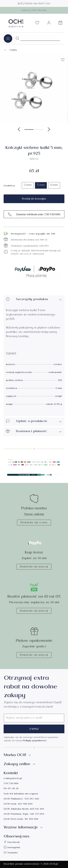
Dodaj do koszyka (34, 199)
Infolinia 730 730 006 (34, 10)
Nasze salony (34, 514)
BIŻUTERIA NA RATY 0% (34, 3)
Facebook (12, 843)
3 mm (28, 185)
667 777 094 (37, 814)
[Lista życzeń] (37, 24)
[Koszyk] (60, 24)
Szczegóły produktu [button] (34, 300)
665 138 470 (37, 809)
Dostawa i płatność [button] (34, 432)
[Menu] (8, 38)
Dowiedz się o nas (34, 523)
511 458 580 (31, 819)
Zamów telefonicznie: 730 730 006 (34, 214)
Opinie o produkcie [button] (34, 422)
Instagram (12, 848)
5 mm (41, 185)
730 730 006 (11, 784)
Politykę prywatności (35, 741)
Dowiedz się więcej (34, 567)
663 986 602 (25, 804)
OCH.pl (54, 864)
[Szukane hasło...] (40, 38)
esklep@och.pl (13, 779)
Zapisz (34, 729)
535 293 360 (32, 799)
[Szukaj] (17, 38)
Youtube (11, 853)
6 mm (54, 185)
